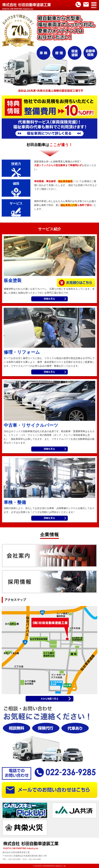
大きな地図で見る (49, 699)
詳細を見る (49, 299)
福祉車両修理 (65, 181)
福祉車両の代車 (69, 205)
